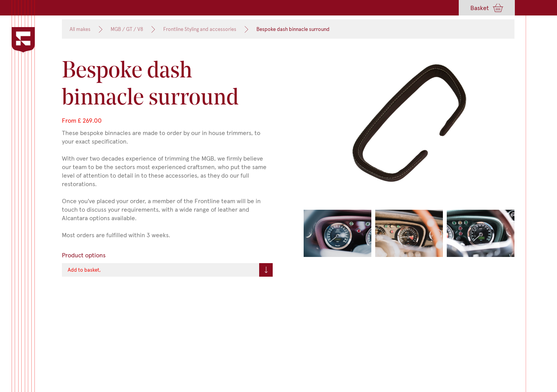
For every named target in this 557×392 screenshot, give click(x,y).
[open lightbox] (409, 132)
